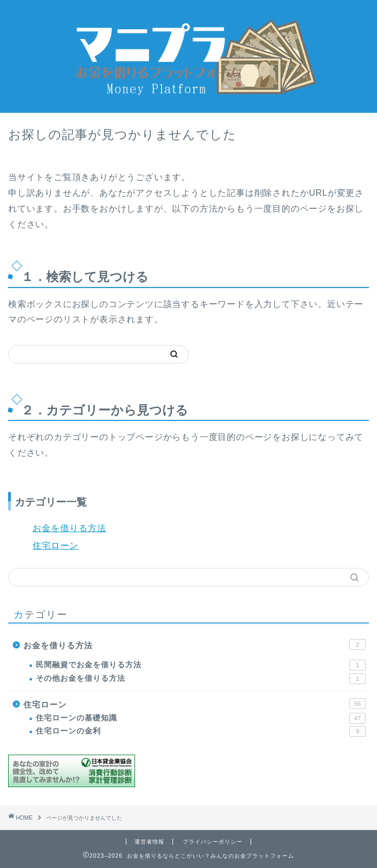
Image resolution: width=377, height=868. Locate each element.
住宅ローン (56, 545)
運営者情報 (149, 842)
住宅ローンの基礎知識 (201, 718)
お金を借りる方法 (69, 528)
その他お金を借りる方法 (201, 679)
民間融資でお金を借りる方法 (201, 665)
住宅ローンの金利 (201, 731)
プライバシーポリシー (213, 842)
